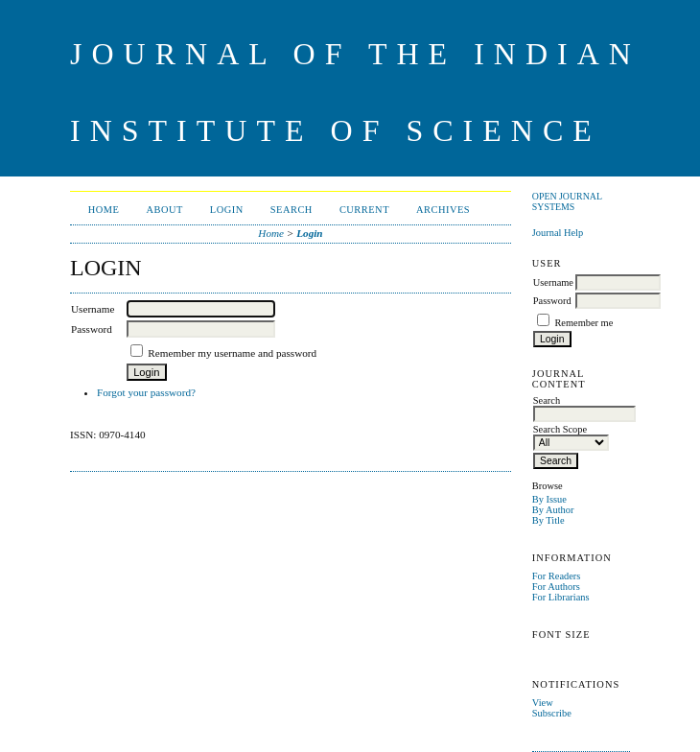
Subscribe (552, 713)
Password (552, 301)
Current (364, 210)
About (164, 210)
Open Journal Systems (567, 201)
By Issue (549, 499)
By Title (548, 520)
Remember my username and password (232, 353)
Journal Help (558, 233)
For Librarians (561, 597)
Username (553, 282)
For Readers (557, 576)
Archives (443, 210)
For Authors (556, 587)
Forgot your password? (146, 392)
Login (227, 210)
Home (104, 210)
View (543, 703)
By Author (553, 510)
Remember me (583, 323)
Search (292, 210)
